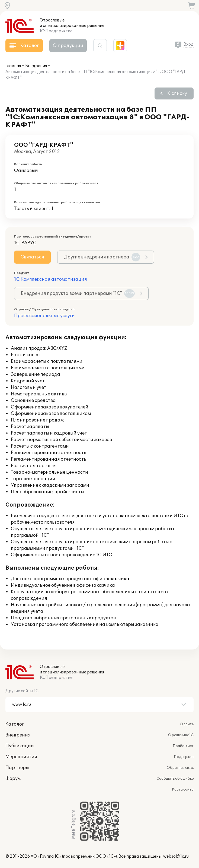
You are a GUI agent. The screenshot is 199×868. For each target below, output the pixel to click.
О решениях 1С (181, 735)
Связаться (32, 257)
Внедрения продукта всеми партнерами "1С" (78, 294)
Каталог (15, 724)
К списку (177, 93)
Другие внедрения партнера (102, 257)
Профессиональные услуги (44, 316)
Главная (13, 66)
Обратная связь (180, 768)
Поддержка (184, 757)
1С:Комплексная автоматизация (51, 279)
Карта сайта (183, 789)
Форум (13, 779)
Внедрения (36, 66)
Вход (189, 44)
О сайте (187, 724)
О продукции (68, 46)
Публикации (20, 746)
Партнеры (17, 768)
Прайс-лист (183, 746)
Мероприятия (21, 757)
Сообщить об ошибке (175, 779)
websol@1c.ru (176, 856)
